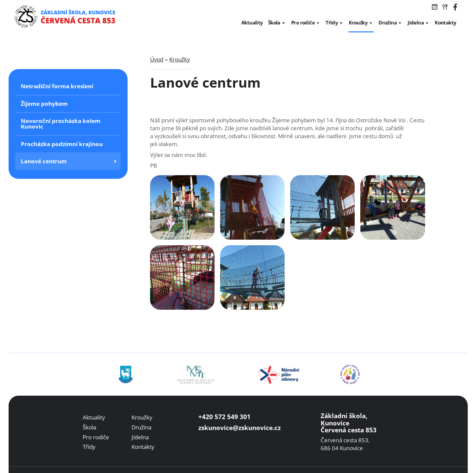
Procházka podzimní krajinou (62, 144)
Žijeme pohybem (44, 104)
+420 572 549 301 (224, 417)
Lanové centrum (44, 161)
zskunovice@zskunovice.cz (239, 428)
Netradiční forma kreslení (57, 86)
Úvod (157, 59)
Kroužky (180, 59)
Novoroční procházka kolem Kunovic (61, 124)
